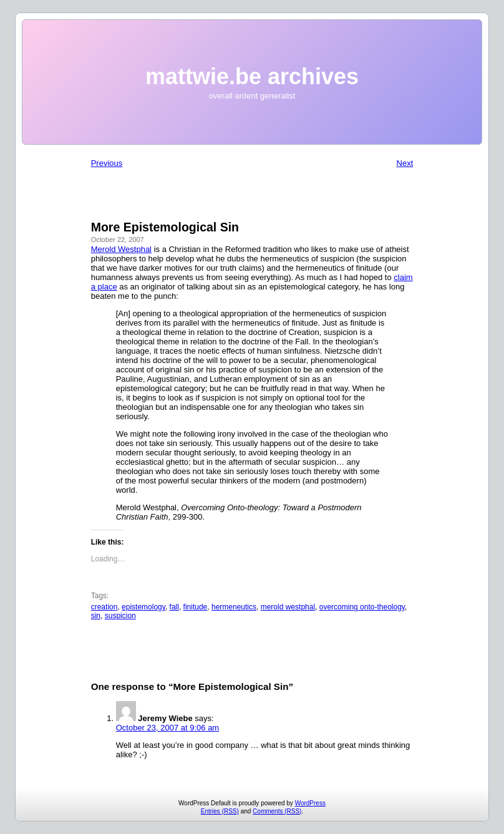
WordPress (310, 803)
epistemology (143, 607)
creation (104, 607)
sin (96, 616)
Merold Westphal (121, 249)
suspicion (120, 616)
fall (174, 607)
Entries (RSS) (220, 811)
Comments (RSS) (277, 811)
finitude (196, 607)
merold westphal (288, 607)
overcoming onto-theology (362, 607)
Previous (107, 163)
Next (405, 163)
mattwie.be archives (252, 76)
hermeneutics (234, 607)
